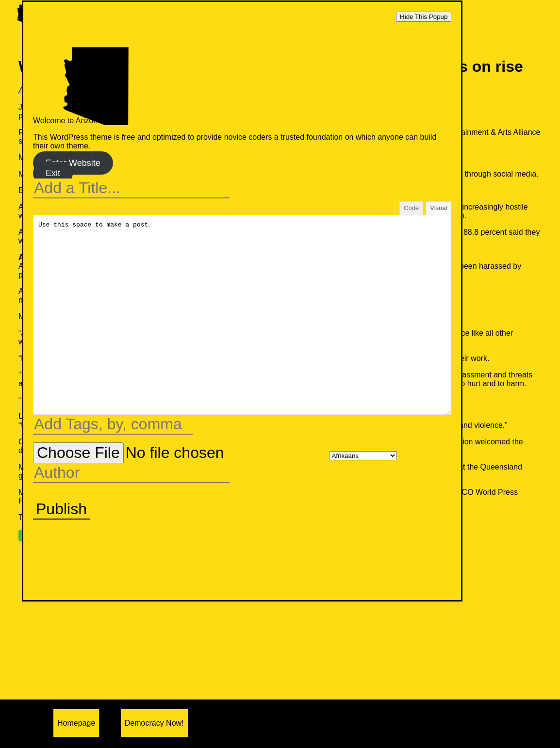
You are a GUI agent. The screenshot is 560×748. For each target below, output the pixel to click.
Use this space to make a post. (242, 315)
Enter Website (73, 163)
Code (411, 208)
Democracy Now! (154, 723)
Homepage (76, 723)
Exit (53, 173)
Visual (438, 208)
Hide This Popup (424, 17)
